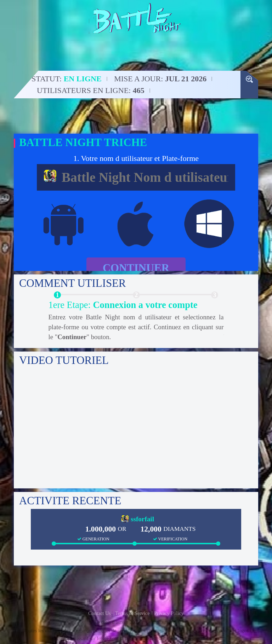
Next (239, 323)
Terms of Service (132, 613)
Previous (33, 323)
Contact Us (100, 613)
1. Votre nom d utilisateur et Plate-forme (136, 158)
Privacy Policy (169, 613)
